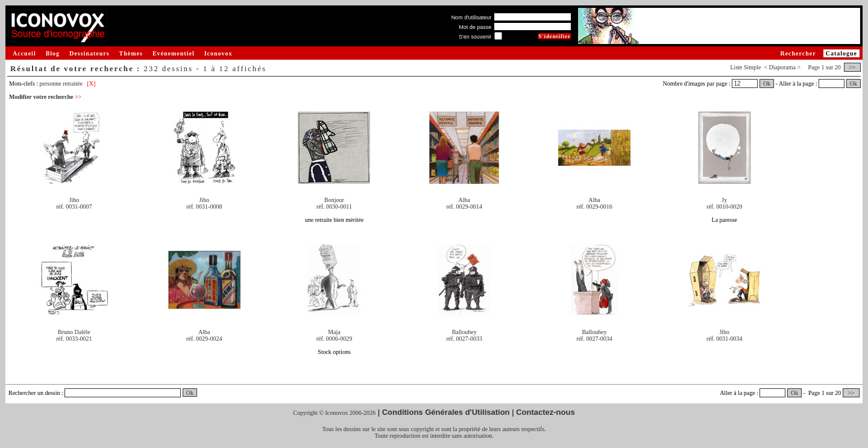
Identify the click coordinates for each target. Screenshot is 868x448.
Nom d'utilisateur (472, 17)
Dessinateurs (89, 53)
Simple (752, 67)
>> (852, 67)
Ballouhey (464, 332)
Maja (334, 332)
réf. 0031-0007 (74, 207)
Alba (464, 200)
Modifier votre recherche (45, 97)
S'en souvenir (475, 37)
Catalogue (841, 53)
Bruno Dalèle (74, 332)
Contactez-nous (546, 412)
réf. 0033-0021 (74, 339)
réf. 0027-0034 (594, 339)
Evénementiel (174, 53)
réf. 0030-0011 (334, 207)
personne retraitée (61, 84)
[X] (91, 84)
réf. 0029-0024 (204, 339)
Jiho (74, 200)
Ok (767, 84)
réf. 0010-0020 (724, 207)
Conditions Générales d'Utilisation (446, 412)
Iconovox (219, 53)
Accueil (24, 53)
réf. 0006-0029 (334, 339)
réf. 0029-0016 (594, 207)
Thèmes (131, 53)
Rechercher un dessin (34, 393)
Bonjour (334, 200)
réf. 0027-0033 (464, 339)
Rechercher (798, 53)
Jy (724, 200)
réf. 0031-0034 (724, 339)
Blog (53, 53)
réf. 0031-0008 (204, 207)
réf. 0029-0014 (464, 207)
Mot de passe (475, 27)
